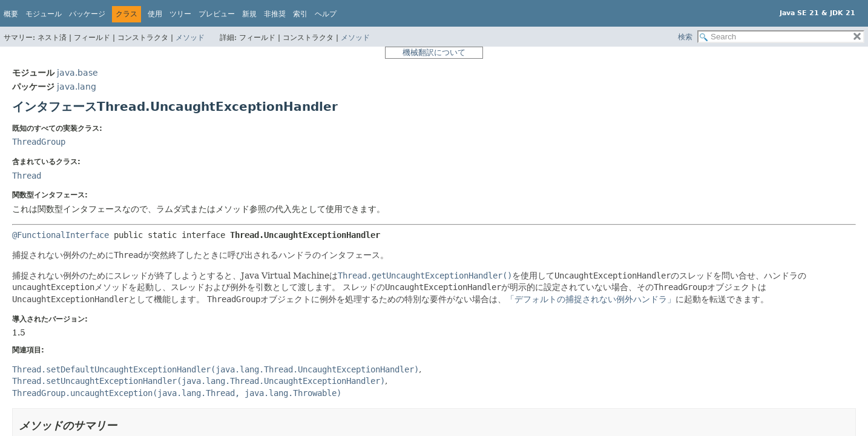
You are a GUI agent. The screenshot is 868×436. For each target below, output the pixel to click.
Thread (27, 176)
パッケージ (87, 14)
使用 (155, 14)
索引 (300, 14)
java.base (77, 73)
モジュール (44, 14)
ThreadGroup (39, 142)
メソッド (190, 38)
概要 (11, 14)
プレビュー (217, 14)
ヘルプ (326, 14)
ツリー (180, 14)
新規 (249, 14)
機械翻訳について (434, 52)
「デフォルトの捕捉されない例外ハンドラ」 (591, 299)
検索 (685, 37)
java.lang (77, 87)
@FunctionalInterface (61, 235)
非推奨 (275, 14)
